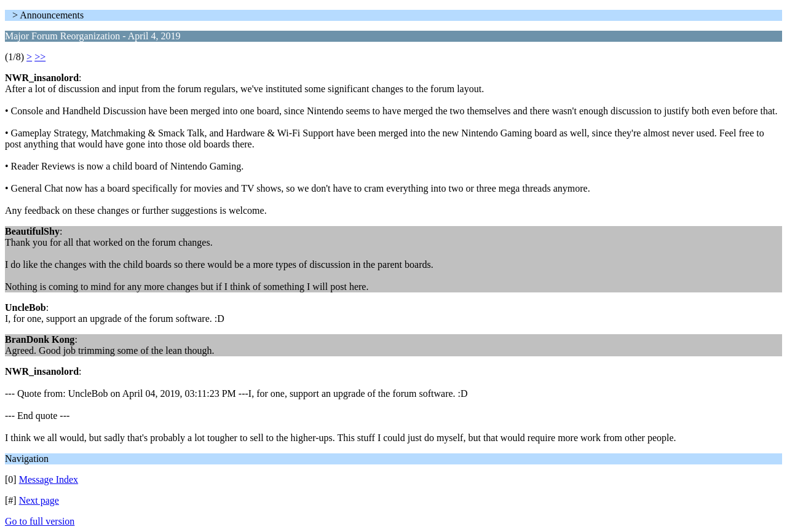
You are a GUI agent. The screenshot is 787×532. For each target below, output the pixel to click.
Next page (39, 500)
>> (40, 57)
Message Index (49, 479)
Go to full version (40, 521)
